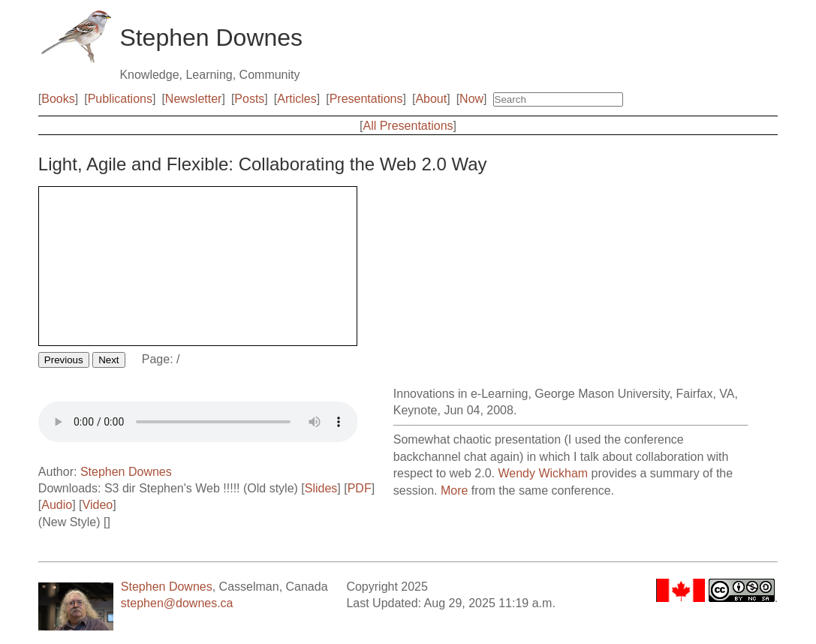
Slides (321, 488)
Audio (57, 505)
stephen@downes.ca (177, 603)
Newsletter (194, 99)
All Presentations (408, 126)
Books (58, 99)
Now (471, 99)
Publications (120, 99)
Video (98, 505)
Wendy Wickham (543, 473)
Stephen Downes (126, 472)
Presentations (366, 99)
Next (108, 360)
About (431, 99)
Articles (297, 99)
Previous (64, 360)
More (454, 491)
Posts (249, 99)
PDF (360, 488)
